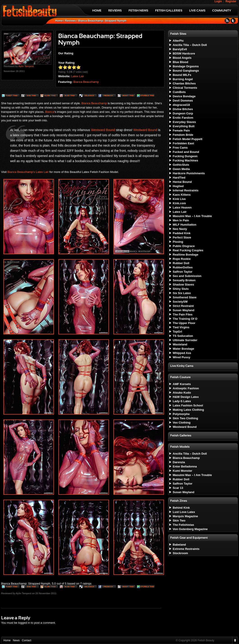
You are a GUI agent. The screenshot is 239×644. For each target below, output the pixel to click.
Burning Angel (183, 79)
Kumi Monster (183, 471)
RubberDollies (183, 267)
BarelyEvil (180, 49)
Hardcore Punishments (189, 173)
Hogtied (178, 186)
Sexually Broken (184, 280)
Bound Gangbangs (186, 71)
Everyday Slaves (184, 122)
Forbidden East (183, 143)
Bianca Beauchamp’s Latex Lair (28, 172)
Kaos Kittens (182, 195)
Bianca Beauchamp (86, 82)
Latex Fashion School (188, 405)
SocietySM (180, 302)
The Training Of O (185, 319)
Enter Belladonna (185, 466)
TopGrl (177, 332)
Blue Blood (180, 62)
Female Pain (181, 130)
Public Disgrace (184, 246)
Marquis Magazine (185, 516)
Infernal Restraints (186, 190)
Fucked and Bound (186, 152)
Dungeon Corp (183, 113)
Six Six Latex (182, 293)
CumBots (179, 92)
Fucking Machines (185, 160)
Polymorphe (181, 414)
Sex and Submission (187, 276)
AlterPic (178, 41)
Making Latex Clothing (188, 410)
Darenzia (179, 462)
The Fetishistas (183, 525)
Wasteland (180, 344)
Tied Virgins (181, 327)
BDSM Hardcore (184, 53)
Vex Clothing (182, 423)
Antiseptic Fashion (186, 388)
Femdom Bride (183, 135)
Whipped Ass (182, 353)
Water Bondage (183, 349)
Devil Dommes (183, 101)
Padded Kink (182, 233)
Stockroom (180, 553)
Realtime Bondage (185, 255)
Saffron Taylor (183, 272)
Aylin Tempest (26, 66)
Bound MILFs (182, 75)
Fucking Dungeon (185, 156)
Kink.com (179, 203)
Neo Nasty (180, 229)
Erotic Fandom (183, 118)
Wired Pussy (182, 357)
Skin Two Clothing (185, 418)
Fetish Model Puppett (187, 139)
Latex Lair (78, 76)
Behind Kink (181, 508)
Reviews (70, 21)
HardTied (179, 178)
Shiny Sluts (181, 289)
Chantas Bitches (184, 83)
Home (59, 21)
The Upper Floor (184, 323)
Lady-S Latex (182, 401)
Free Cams (180, 148)
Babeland (179, 545)
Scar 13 (178, 488)
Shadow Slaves (183, 285)
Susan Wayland (184, 310)
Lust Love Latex (184, 512)
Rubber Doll (181, 263)
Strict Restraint (183, 306)
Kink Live (179, 199)
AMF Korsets (182, 384)
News (16, 640)
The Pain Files (183, 314)
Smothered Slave (185, 297)
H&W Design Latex (186, 397)
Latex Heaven (182, 207)
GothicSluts (181, 165)
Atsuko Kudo (182, 393)
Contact (26, 640)
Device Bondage (184, 96)
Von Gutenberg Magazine (190, 529)
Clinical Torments (185, 88)
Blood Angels (182, 58)
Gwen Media (181, 169)
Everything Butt (184, 126)
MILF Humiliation (185, 225)
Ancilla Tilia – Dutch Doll (190, 45)
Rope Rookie (182, 259)
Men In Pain (181, 220)
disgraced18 (181, 105)
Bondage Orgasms (186, 66)
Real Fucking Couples (188, 250)
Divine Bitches (183, 109)
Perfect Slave (182, 237)
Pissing (178, 242)
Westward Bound (103, 130)
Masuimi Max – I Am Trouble (192, 216)
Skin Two (179, 520)
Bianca (50, 112)
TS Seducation (183, 336)
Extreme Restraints (186, 549)
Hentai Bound (182, 182)
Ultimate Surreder (185, 340)
